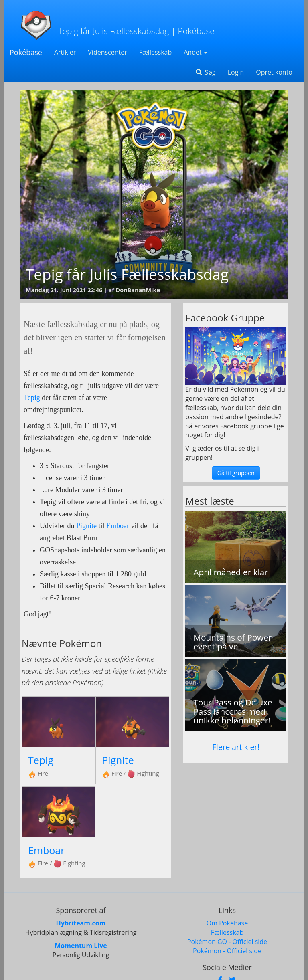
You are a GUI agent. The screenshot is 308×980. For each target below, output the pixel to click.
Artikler (65, 52)
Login (236, 72)
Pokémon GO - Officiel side (227, 942)
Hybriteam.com (81, 923)
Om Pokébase (227, 923)
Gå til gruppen (236, 473)
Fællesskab (155, 52)
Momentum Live (81, 946)
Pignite (86, 526)
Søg (205, 72)
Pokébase (26, 52)
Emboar (118, 526)
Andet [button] (196, 52)
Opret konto (274, 72)
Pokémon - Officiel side (227, 951)
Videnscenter (107, 52)
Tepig (32, 398)
